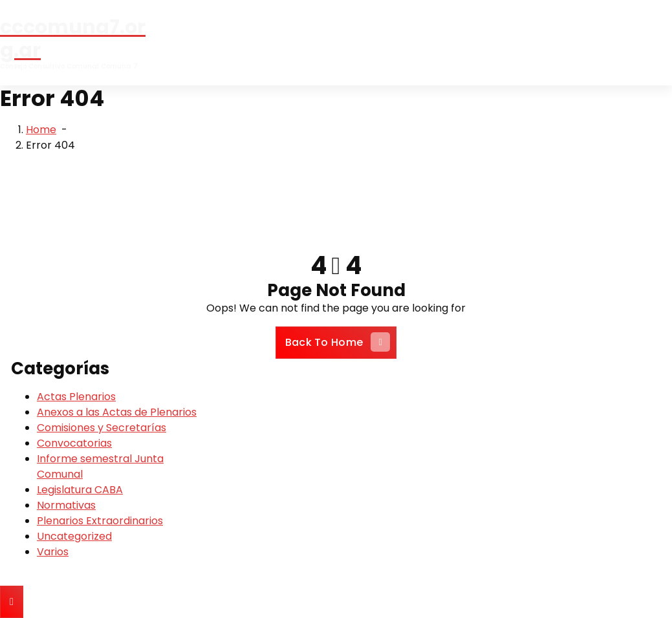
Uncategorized (74, 536)
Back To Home (338, 342)
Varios (53, 552)
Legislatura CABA (80, 490)
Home (41, 130)
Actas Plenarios (76, 397)
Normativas (66, 505)
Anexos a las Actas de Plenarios (117, 412)
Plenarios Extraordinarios (100, 521)
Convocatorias (74, 443)
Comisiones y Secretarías (102, 428)
